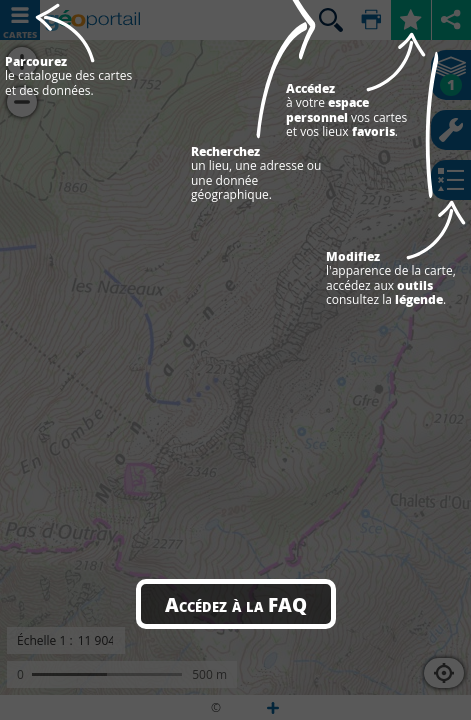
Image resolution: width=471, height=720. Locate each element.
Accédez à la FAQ (236, 604)
